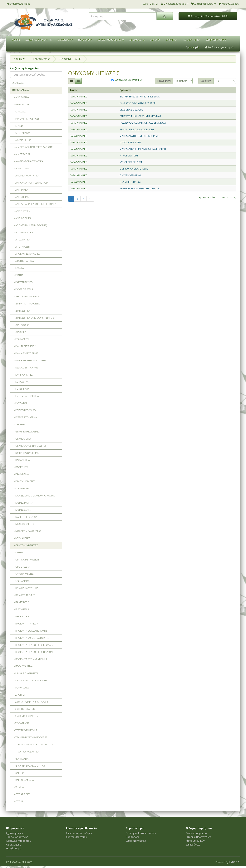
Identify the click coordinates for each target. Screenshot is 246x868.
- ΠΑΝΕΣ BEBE (20, 602)
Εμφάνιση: (206, 81)
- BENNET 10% (21, 104)
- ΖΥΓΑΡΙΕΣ (19, 424)
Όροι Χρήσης (13, 845)
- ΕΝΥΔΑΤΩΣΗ (21, 403)
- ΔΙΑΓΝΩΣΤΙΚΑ (21, 311)
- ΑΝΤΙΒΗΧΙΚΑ (20, 197)
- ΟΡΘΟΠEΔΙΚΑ (21, 567)
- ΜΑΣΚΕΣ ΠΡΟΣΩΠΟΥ (25, 517)
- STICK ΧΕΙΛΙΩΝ (21, 133)
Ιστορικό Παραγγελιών (198, 837)
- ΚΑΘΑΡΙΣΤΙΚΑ (21, 460)
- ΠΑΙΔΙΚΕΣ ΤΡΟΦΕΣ (24, 595)
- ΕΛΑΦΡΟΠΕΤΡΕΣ (22, 375)
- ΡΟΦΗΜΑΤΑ (21, 688)
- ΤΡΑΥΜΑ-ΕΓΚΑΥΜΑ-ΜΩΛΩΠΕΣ (30, 737)
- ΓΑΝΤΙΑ (18, 275)
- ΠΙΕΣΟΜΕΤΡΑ (21, 609)
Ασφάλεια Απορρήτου (19, 841)
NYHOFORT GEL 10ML (131, 162)
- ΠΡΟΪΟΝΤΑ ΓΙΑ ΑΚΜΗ (25, 624)
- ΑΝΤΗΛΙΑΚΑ (20, 190)
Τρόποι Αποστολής (17, 837)
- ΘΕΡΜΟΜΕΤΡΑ (22, 439)
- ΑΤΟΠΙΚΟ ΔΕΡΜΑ (23, 261)
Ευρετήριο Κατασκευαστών (141, 833)
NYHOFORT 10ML (129, 156)
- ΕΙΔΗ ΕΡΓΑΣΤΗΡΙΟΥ (24, 346)
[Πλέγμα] (78, 81)
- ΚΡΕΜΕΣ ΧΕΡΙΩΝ (22, 510)
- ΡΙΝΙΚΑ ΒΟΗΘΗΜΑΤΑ (25, 673)
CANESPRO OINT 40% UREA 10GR (138, 103)
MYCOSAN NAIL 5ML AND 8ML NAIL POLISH (143, 149)
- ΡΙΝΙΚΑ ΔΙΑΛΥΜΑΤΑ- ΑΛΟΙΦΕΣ (30, 681)
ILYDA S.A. (234, 862)
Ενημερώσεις (193, 845)
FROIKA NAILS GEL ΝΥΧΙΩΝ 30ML (137, 129)
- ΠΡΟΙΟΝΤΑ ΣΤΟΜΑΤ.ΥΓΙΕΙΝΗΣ (30, 659)
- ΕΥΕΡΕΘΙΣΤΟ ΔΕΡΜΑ (25, 417)
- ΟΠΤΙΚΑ (18, 552)
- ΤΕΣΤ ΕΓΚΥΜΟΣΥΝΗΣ (25, 730)
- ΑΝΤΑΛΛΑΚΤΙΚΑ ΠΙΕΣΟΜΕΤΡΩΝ (30, 183)
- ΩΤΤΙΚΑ (18, 801)
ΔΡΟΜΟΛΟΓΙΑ (137, 40)
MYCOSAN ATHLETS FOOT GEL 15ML (139, 136)
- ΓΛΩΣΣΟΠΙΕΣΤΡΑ (23, 289)
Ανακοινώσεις (65, 40)
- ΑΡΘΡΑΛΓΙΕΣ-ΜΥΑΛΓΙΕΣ (26, 254)
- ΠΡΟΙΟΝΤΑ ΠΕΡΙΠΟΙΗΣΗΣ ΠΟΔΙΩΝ (32, 652)
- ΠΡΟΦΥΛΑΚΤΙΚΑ (22, 666)
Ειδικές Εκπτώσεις (216, 40)
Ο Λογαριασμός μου (197, 833)
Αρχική (16, 40)
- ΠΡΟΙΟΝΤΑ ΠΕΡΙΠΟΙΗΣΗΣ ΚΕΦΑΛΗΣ (33, 645)
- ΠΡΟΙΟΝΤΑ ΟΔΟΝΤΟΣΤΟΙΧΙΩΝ (31, 638)
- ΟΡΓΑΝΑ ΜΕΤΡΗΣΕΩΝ (26, 560)
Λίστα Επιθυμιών (195, 841)
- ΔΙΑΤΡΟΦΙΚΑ (21, 325)
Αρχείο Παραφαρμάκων (110, 40)
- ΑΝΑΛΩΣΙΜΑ (21, 168)
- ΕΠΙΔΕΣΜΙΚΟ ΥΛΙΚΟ (24, 410)
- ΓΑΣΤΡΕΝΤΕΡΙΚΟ (22, 282)
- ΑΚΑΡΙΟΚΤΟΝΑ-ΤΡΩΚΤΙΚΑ (28, 161)
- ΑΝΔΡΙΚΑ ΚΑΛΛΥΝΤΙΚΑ (26, 176)
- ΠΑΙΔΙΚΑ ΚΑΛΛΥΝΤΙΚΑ (25, 588)
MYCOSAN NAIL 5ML (130, 143)
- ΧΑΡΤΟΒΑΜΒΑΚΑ (23, 780)
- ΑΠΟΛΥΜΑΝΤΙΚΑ (23, 232)
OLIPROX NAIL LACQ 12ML (134, 169)
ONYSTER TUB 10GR (130, 182)
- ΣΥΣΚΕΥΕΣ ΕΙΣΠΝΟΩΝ (25, 716)
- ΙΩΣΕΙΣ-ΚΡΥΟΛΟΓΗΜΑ (25, 453)
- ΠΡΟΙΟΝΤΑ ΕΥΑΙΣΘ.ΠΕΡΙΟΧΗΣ (30, 631)
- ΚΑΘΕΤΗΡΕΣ (20, 467)
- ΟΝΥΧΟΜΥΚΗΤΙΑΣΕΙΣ (25, 545)
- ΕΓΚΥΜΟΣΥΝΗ (21, 339)
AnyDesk (155, 40)
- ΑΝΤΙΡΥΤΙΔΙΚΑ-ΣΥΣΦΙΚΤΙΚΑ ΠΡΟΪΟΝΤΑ (34, 204)
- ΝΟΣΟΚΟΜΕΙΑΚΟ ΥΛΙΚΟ (27, 531)
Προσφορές (85, 40)
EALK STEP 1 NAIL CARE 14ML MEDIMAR (140, 116)
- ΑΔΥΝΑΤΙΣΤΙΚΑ (22, 140)
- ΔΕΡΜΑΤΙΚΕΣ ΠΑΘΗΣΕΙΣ (26, 296)
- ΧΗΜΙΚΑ (18, 787)
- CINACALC (19, 112)
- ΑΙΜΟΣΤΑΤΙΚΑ (21, 154)
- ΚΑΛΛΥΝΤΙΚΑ (21, 474)
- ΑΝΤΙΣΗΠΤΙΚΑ (21, 211)
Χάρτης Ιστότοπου (77, 837)
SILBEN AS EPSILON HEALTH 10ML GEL (140, 188)
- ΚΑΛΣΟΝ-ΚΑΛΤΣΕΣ (24, 481)
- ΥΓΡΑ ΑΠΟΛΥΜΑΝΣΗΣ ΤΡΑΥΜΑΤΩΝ (33, 745)
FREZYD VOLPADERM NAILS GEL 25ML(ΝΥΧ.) (143, 123)
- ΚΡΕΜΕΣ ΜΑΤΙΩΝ (23, 503)
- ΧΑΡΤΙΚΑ (18, 773)
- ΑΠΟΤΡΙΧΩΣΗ (21, 247)
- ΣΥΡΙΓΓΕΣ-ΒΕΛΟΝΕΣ (24, 709)
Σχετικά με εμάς (15, 833)
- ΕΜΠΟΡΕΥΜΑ (21, 389)
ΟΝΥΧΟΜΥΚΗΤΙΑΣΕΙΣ (70, 59)
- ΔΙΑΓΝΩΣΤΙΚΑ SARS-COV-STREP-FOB (33, 318)
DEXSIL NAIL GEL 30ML (131, 110)
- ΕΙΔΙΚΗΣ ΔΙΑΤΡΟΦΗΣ (25, 368)
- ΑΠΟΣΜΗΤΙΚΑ (21, 240)
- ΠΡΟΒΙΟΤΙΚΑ (21, 616)
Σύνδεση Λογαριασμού (219, 47)
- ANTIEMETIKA (21, 97)
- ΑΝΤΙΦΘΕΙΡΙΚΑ (22, 218)
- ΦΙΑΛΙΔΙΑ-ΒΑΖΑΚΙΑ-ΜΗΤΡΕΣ (29, 766)
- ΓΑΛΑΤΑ (18, 268)
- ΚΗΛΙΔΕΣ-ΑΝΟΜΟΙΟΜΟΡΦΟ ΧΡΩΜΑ (34, 496)
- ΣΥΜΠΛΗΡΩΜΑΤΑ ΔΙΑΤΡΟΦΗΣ (30, 702)
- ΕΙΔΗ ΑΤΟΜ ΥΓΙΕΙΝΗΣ (25, 353)
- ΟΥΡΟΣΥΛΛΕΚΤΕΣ (23, 574)
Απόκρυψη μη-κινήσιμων (127, 80)
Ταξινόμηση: (164, 81)
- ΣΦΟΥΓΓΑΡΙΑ (21, 723)
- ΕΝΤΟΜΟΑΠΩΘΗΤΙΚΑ (26, 396)
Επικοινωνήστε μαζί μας (79, 833)
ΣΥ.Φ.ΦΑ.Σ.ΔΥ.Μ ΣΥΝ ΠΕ (39, 40)
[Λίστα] (71, 81)
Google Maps (13, 848)
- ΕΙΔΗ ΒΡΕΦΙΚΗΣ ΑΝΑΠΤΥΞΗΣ (29, 360)
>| (90, 199)
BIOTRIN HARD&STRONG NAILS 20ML (140, 97)
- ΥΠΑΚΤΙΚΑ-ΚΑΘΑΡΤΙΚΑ (26, 752)
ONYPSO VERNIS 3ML (131, 175)
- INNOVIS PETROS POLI (26, 119)
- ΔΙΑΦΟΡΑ (19, 332)
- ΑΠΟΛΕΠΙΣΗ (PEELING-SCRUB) (30, 225)
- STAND (18, 126)
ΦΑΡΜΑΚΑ (171, 40)
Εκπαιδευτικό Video (18, 4)
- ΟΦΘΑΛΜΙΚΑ (21, 581)
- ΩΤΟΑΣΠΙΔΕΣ (21, 794)
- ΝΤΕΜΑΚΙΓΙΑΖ (21, 538)
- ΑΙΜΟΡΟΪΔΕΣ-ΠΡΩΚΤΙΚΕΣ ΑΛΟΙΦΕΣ (32, 147)
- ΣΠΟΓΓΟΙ (19, 695)
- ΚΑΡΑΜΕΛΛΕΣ (21, 488)
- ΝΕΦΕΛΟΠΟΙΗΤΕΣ (23, 524)
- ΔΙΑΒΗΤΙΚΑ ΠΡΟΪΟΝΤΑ (26, 304)
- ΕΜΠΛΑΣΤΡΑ (20, 382)
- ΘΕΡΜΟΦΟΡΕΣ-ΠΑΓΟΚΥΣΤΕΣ (29, 446)
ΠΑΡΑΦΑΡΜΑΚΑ (191, 40)
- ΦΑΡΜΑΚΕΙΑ (20, 759)
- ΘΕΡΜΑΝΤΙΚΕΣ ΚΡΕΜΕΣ (26, 432)
